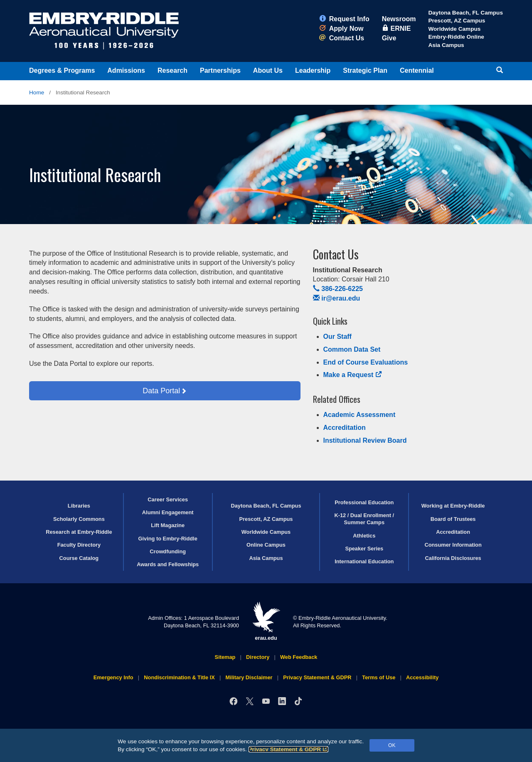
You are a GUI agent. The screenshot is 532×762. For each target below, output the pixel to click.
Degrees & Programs (62, 70)
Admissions (126, 70)
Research (172, 70)
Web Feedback (299, 657)
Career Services (168, 499)
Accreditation (345, 428)
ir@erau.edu (337, 298)
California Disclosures (453, 558)
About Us (268, 70)
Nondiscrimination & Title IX (179, 677)
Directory (258, 657)
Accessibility (422, 677)
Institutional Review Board (365, 440)
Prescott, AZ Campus (457, 21)
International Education (364, 561)
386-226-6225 (338, 289)
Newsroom (399, 19)
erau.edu (266, 621)
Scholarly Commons (79, 519)
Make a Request (353, 375)
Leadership (313, 70)
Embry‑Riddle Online (456, 37)
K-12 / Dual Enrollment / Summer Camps (364, 519)
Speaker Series (364, 549)
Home (37, 92)
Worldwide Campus (454, 29)
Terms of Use (379, 677)
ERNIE (397, 28)
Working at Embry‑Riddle (453, 506)
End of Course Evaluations (366, 362)
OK (392, 745)
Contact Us (342, 38)
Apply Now (341, 28)
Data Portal (161, 391)
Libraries (79, 506)
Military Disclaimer (249, 677)
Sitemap (225, 657)
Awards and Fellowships (168, 564)
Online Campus (266, 545)
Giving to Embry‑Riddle (168, 539)
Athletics (364, 536)
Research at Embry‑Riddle (79, 532)
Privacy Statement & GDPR (289, 749)
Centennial (417, 70)
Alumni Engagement (168, 512)
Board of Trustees (453, 519)
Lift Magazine (168, 525)
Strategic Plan (365, 70)
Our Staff (337, 337)
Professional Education (364, 502)
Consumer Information (453, 545)
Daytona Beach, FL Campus (465, 13)
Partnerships (220, 70)
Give (389, 38)
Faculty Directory (79, 545)
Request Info (344, 19)
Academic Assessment (360, 415)
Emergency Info (113, 677)
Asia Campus (446, 45)
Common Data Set (352, 349)
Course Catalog (79, 558)
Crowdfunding (168, 551)
